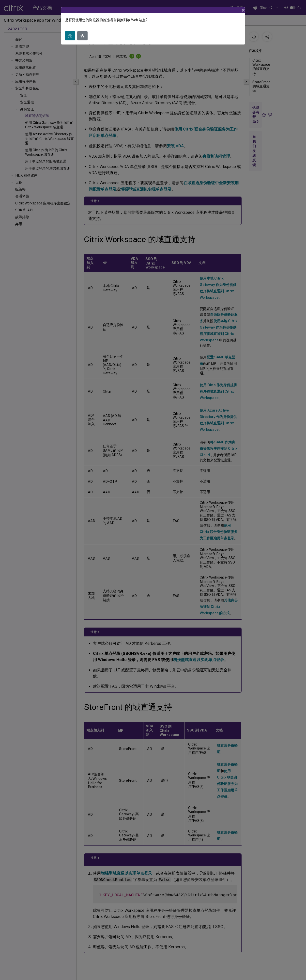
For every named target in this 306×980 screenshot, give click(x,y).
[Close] (243, 10)
